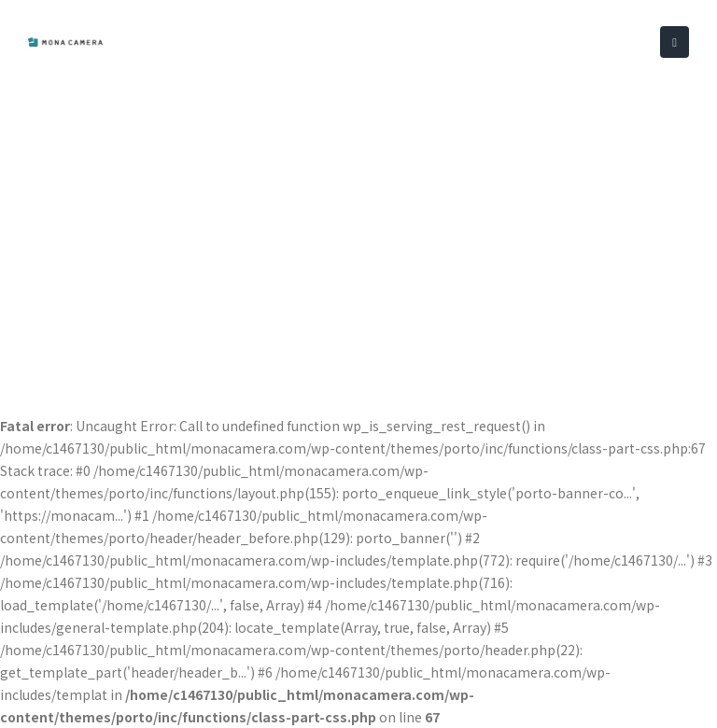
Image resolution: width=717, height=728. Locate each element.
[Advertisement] (358, 224)
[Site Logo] (65, 42)
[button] (675, 42)
